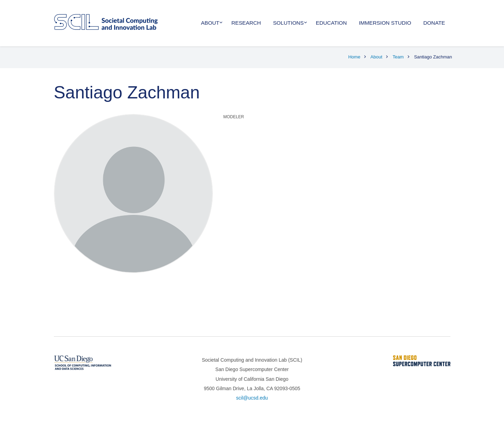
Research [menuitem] (246, 23)
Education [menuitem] (331, 23)
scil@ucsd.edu (252, 398)
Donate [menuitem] (434, 23)
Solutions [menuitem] (288, 23)
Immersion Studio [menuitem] (385, 23)
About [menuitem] (210, 23)
